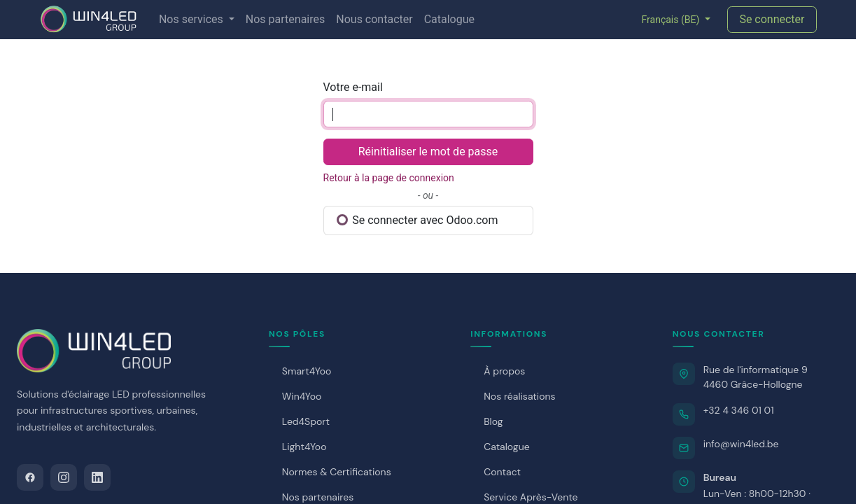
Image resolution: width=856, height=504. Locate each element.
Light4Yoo (304, 447)
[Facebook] (30, 477)
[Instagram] (64, 477)
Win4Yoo (302, 396)
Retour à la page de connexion (389, 178)
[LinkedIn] (97, 477)
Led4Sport (306, 421)
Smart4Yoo (307, 371)
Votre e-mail (353, 87)
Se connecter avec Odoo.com (418, 220)
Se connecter (772, 19)
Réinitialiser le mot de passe (428, 152)
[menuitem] (197, 20)
